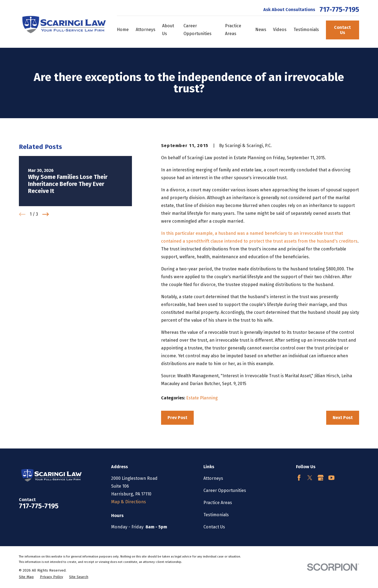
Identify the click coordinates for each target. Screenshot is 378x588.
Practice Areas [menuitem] (233, 30)
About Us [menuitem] (168, 30)
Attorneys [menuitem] (146, 30)
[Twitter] (310, 478)
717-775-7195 (339, 10)
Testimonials (216, 515)
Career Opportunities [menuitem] (197, 30)
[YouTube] (331, 478)
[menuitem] (26, 577)
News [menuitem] (261, 30)
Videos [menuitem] (280, 30)
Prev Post (177, 418)
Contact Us (342, 30)
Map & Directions (129, 502)
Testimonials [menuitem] (306, 30)
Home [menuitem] (123, 30)
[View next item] (46, 214)
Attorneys (213, 478)
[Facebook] (299, 478)
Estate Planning (202, 398)
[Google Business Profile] (321, 478)
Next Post (343, 418)
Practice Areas (218, 503)
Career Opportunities (225, 490)
